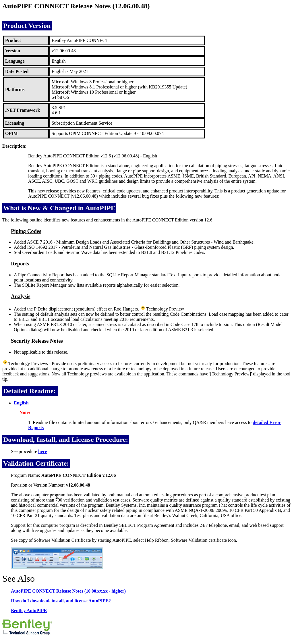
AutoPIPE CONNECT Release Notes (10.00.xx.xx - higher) (68, 591)
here (42, 451)
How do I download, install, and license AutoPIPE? (61, 601)
